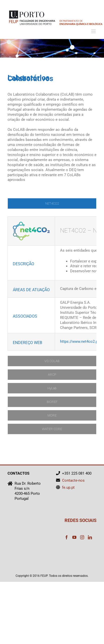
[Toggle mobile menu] (94, 31)
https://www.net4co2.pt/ (80, 342)
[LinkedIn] (90, 537)
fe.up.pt (68, 487)
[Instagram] (82, 537)
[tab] (52, 203)
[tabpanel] (52, 283)
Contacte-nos (73, 480)
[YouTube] (74, 537)
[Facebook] (67, 537)
